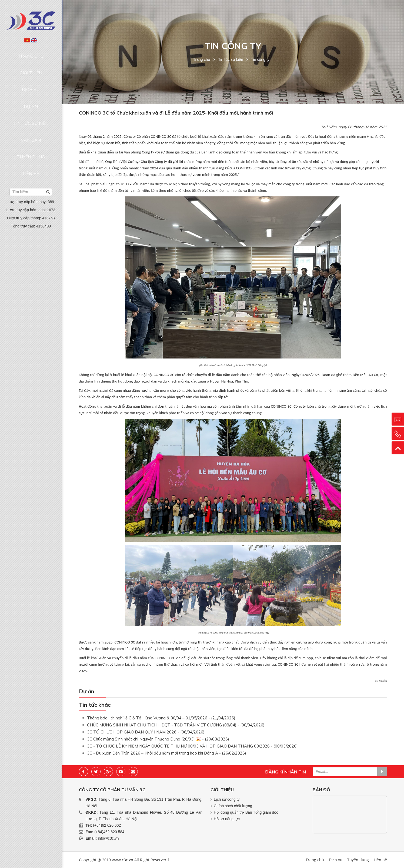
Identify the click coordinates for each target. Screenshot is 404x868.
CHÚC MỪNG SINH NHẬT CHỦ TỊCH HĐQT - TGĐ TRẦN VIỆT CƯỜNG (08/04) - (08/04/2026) (176, 725)
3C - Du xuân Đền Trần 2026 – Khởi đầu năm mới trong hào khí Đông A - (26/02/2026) (167, 753)
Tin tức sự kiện (31, 94)
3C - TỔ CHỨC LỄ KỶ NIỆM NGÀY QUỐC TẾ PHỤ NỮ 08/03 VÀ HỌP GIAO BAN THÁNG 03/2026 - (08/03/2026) (192, 746)
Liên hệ (31, 125)
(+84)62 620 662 (107, 825)
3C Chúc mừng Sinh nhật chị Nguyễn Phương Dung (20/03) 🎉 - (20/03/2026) (158, 739)
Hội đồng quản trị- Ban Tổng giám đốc (246, 812)
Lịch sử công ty (227, 799)
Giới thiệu (31, 63)
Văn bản (31, 104)
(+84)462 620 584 (109, 832)
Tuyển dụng (31, 115)
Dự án (31, 84)
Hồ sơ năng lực (227, 819)
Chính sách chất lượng (233, 806)
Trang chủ (31, 53)
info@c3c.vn (108, 838)
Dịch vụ (31, 73)
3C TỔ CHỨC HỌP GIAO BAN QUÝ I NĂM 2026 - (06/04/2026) (146, 732)
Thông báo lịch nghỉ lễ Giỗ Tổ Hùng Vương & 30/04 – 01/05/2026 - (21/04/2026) (161, 718)
